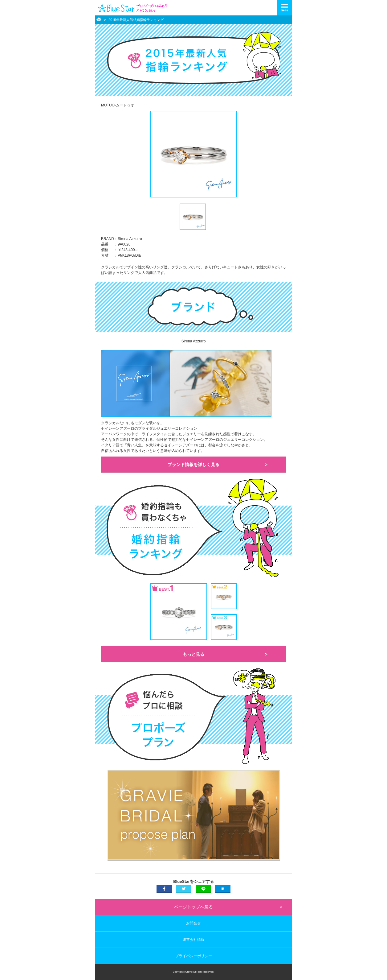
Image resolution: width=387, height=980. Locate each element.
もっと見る (193, 654)
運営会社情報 (193, 940)
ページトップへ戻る (193, 907)
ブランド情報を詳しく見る (193, 465)
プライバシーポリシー (193, 956)
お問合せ (193, 923)
